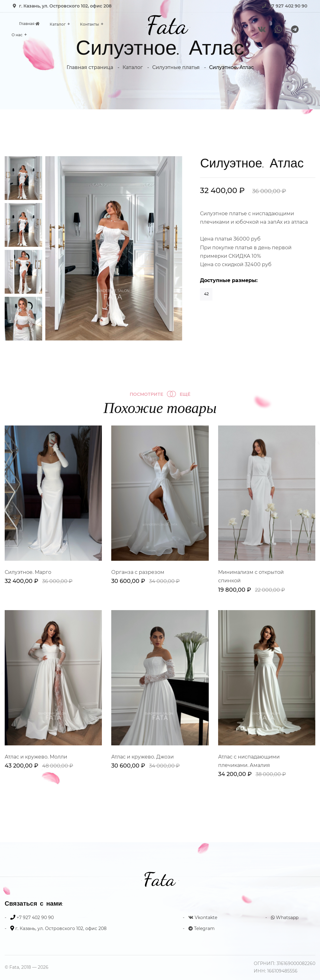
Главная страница (90, 67)
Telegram (202, 928)
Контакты (90, 24)
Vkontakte (203, 918)
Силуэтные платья (176, 67)
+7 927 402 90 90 (288, 6)
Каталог (58, 24)
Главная (29, 24)
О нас (17, 35)
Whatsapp (285, 918)
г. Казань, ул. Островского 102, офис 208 (65, 6)
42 (206, 294)
